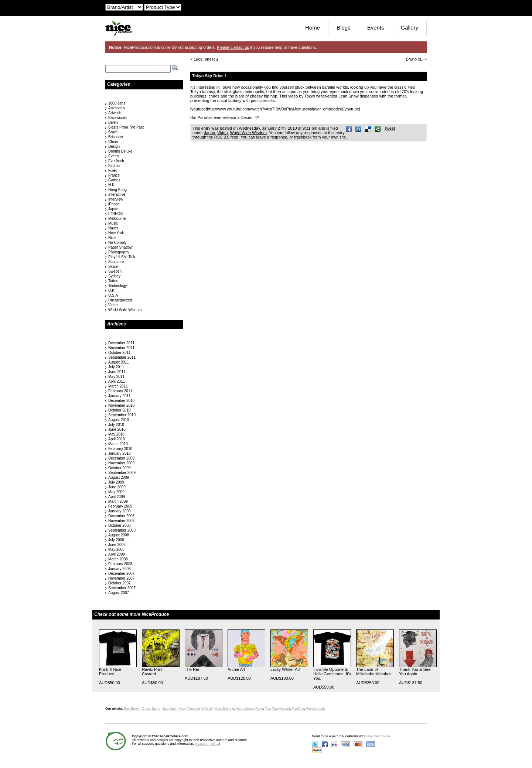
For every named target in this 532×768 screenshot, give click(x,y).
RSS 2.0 (222, 137)
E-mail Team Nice (377, 736)
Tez (267, 709)
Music (113, 223)
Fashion (115, 166)
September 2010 (122, 415)
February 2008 (120, 564)
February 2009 (120, 506)
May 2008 (116, 549)
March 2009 (118, 501)
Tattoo (113, 281)
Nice (112, 238)
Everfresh (116, 161)
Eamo (156, 709)
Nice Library (245, 709)
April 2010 (117, 439)
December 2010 (121, 401)
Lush (174, 709)
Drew (146, 709)
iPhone (114, 204)
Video (222, 133)
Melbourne (117, 219)
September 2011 (122, 357)
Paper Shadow (120, 247)
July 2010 (116, 425)
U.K (111, 291)
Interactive (117, 194)
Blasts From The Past (126, 127)
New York (116, 233)
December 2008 (121, 516)
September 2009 (122, 473)
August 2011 (119, 362)
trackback (303, 137)
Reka (259, 709)
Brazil (113, 132)
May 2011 (116, 377)
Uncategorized (120, 300)
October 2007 (120, 583)
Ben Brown (132, 709)
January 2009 (120, 511)
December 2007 (121, 574)
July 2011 (116, 367)
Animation (116, 108)
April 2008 (117, 554)
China (113, 142)
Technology (118, 286)
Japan (209, 133)
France (114, 175)
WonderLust (315, 709)
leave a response (272, 137)
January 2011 (120, 396)
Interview (116, 199)
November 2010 (121, 405)
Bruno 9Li (415, 59)
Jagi (165, 709)
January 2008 (120, 569)
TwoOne (298, 709)
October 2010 (120, 410)
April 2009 (117, 497)
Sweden (115, 271)
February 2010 (120, 449)
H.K (111, 185)
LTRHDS (115, 214)
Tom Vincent (281, 709)
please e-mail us (207, 744)
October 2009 (120, 468)
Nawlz (113, 228)
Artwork (115, 113)
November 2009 (121, 463)
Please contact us (233, 47)
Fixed (113, 170)
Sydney (114, 276)
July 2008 (116, 540)
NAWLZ (207, 709)
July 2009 (116, 482)
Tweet (390, 128)
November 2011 (121, 348)
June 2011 (117, 372)
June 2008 (117, 545)
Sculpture (116, 262)
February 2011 (120, 391)
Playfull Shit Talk (122, 257)
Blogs (344, 28)
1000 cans (117, 103)
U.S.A (113, 295)
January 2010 (120, 453)
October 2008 (120, 525)
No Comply (117, 243)
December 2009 (121, 458)
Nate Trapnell (189, 709)
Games (114, 180)
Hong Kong (117, 190)
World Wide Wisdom (248, 133)
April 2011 (117, 381)
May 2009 (116, 492)
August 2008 (119, 535)
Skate (113, 267)
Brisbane (115, 137)
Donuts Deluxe (120, 151)
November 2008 (121, 521)
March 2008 (118, 559)
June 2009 (117, 487)
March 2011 (118, 386)
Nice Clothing (224, 709)
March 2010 (118, 444)
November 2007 (121, 578)
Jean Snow (349, 96)
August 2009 (119, 477)
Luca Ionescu (206, 59)
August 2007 (119, 593)
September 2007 (122, 588)
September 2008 (122, 530)
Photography (119, 252)
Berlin (113, 122)
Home (313, 28)
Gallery (409, 28)
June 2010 (117, 429)
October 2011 (120, 353)
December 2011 (121, 343)
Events (376, 28)
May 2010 (116, 434)
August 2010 (119, 420)
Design (114, 146)
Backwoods (118, 118)
